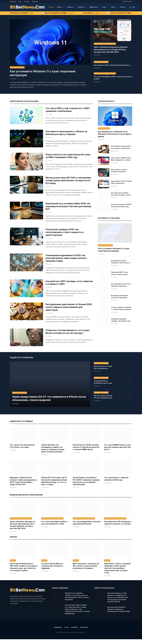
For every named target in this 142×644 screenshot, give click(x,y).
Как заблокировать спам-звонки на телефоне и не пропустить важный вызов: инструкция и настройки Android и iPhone (118, 602)
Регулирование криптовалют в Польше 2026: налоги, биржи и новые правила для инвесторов (69, 311)
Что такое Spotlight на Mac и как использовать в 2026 (113, 77)
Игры (104, 7)
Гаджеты (70, 7)
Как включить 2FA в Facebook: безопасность (112, 65)
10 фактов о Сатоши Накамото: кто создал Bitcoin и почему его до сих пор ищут (68, 335)
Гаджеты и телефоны (20, 397)
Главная (51, 7)
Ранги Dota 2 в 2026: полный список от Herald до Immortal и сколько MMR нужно (86, 452)
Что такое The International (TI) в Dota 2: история (22, 451)
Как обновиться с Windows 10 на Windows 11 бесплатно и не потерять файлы (115, 134)
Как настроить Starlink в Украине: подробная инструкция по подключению (119, 614)
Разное (122, 7)
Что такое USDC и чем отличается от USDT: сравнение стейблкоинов (68, 110)
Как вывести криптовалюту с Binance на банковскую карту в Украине (67, 134)
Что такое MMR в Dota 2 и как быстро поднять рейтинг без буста (117, 452)
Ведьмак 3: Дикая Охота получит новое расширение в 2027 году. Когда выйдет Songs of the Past (23, 486)
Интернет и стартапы (17, 67)
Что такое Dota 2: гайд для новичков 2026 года (116, 483)
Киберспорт (93, 7)
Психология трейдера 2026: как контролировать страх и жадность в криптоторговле (65, 235)
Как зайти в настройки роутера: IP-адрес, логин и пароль (121, 194)
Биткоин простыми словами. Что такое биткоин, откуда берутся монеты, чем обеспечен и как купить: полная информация (77, 614)
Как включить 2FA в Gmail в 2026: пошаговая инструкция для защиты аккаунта (122, 182)
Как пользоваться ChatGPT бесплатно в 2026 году (121, 205)
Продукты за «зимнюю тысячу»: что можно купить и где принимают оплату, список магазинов (77, 601)
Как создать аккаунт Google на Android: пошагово (119, 171)
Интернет (81, 7)
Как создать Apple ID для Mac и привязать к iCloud (121, 159)
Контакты (35, 2)
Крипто (60, 7)
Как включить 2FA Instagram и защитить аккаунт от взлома (118, 527)
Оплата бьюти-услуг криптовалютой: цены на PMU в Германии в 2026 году (68, 158)
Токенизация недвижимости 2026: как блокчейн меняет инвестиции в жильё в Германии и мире (66, 261)
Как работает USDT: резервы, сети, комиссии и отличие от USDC (64, 285)
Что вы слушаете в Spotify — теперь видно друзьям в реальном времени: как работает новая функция (122, 308)
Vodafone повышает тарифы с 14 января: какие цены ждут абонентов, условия (121, 320)
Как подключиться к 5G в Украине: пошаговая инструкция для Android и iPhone (121, 285)
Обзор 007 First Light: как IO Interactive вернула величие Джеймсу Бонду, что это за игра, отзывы (54, 486)
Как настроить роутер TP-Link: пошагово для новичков (103, 402)
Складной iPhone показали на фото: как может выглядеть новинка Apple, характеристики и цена (103, 387)
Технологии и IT (104, 128)
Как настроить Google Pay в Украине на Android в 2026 (103, 372)
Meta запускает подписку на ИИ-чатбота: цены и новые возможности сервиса (86, 571)
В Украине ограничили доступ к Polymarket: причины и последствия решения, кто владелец (120, 297)
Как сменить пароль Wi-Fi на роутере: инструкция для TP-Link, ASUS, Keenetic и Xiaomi (121, 147)
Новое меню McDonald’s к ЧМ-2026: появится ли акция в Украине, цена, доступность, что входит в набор (24, 572)
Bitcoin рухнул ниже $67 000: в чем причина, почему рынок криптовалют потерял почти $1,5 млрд (69, 183)
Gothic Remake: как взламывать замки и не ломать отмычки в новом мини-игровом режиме (53, 453)
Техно (113, 7)
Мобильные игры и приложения (105, 44)
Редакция (13, 2)
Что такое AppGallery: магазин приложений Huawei (87, 527)
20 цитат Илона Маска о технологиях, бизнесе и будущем (52, 571)
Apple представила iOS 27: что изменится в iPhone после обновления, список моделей (50, 403)
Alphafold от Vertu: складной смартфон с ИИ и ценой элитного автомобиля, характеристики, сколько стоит (117, 573)
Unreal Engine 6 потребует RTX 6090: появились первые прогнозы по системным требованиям (86, 486)
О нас (20, 2)
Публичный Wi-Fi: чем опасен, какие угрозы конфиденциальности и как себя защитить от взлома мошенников (120, 273)
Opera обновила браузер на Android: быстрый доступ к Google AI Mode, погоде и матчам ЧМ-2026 (113, 49)
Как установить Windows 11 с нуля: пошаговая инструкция (43, 73)
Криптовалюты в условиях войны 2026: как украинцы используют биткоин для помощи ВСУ (68, 209)
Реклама (27, 2)
